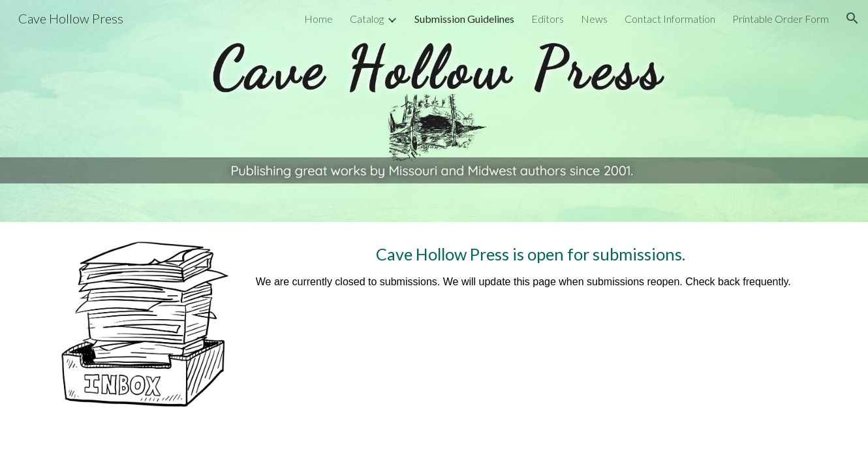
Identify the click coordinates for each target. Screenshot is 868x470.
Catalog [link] (367, 19)
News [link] (594, 19)
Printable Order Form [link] (781, 19)
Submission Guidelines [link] (464, 19)
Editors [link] (548, 19)
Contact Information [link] (670, 19)
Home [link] (318, 19)
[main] (531, 279)
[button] (852, 18)
